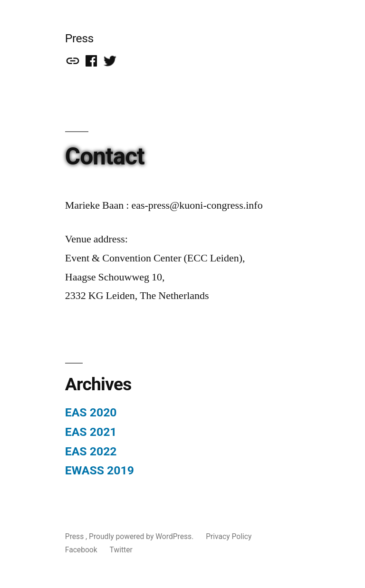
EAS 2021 (91, 432)
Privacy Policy (229, 536)
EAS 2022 (91, 451)
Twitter (121, 550)
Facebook (81, 550)
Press (79, 38)
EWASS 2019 (100, 470)
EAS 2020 (91, 412)
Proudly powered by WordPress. (142, 536)
